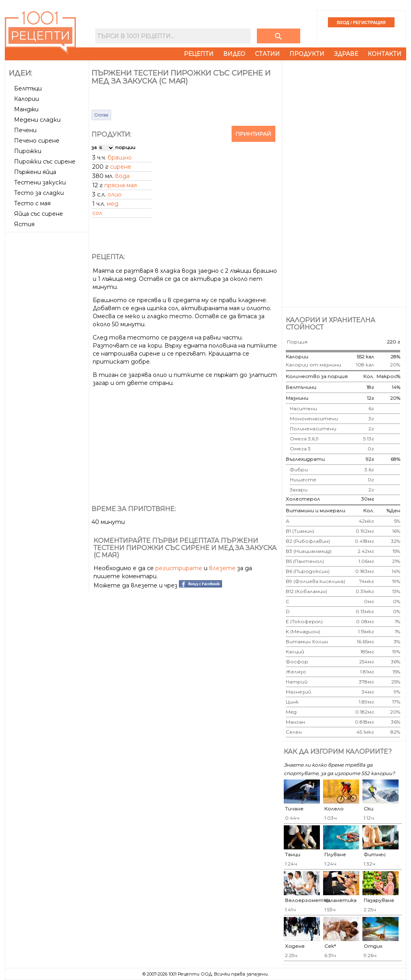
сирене (121, 167)
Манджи (26, 109)
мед (113, 204)
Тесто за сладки (39, 193)
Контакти (385, 54)
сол (97, 213)
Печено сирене (37, 141)
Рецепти (199, 54)
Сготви (101, 115)
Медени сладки (37, 120)
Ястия (24, 224)
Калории (26, 99)
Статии (267, 54)
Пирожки (28, 151)
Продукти (307, 54)
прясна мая (121, 185)
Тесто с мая (32, 203)
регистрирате (179, 568)
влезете (222, 568)
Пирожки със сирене (45, 162)
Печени (25, 130)
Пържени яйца (35, 172)
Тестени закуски (40, 182)
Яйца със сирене (39, 214)
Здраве (346, 54)
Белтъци (28, 88)
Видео (234, 54)
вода (122, 176)
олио (115, 194)
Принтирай (253, 134)
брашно (120, 158)
